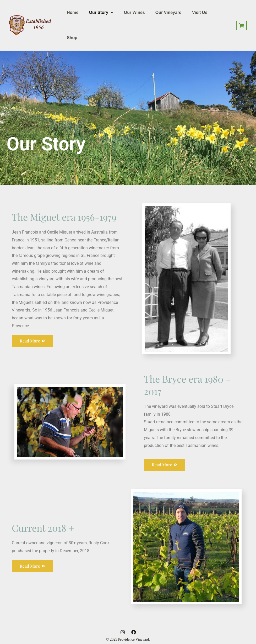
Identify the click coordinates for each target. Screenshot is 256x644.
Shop (72, 38)
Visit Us (200, 12)
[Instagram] (123, 632)
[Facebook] (134, 632)
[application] (111, 13)
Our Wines (134, 12)
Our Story (101, 13)
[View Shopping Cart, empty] (241, 25)
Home (73, 12)
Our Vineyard (168, 12)
